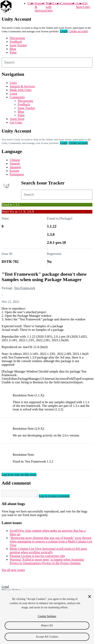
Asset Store (17, 119)
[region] (47, 617)
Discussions (17, 38)
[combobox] (47, 63)
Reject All (47, 625)
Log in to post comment (58, 497)
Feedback (16, 42)
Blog (13, 49)
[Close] (90, 596)
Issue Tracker (18, 45)
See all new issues (13, 571)
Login (64, 31)
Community (68, 3)
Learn (57, 3)
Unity (31, 3)
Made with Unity (49, 7)
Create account (78, 31)
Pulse (13, 52)
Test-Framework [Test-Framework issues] (25, 288)
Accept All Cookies (47, 637)
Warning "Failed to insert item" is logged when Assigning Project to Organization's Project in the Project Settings (47, 562)
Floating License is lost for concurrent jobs (37, 557)
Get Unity (87, 5)
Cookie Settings (47, 616)
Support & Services (22, 86)
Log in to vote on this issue (19, 474)
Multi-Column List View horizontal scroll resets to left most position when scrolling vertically (48, 552)
